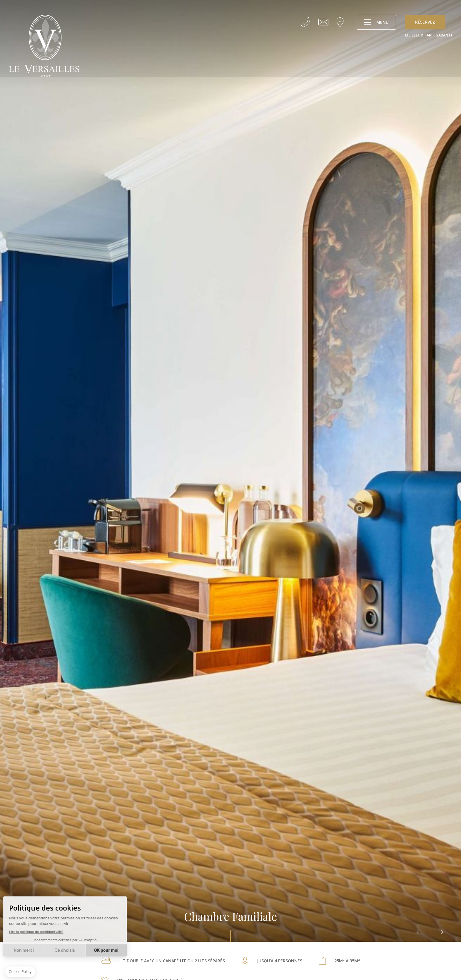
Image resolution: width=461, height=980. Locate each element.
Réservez (425, 22)
